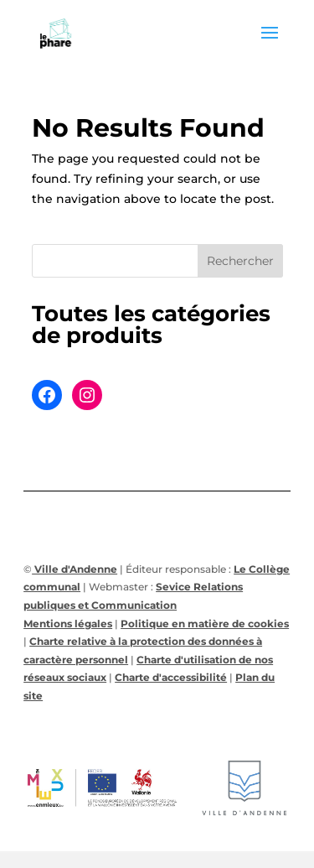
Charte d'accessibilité (171, 677)
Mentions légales (68, 624)
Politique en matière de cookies (205, 624)
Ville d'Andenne (75, 569)
